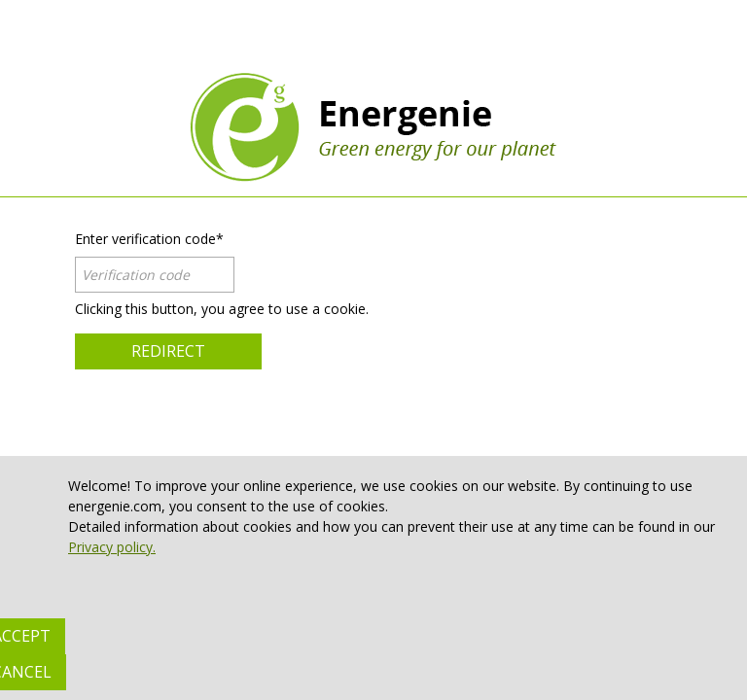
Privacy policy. (112, 547)
